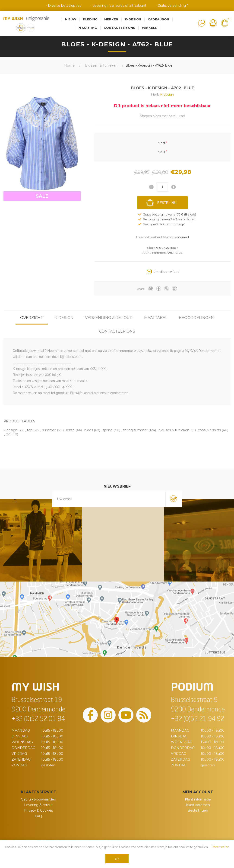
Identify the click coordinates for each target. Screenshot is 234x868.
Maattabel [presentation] (156, 318)
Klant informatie (198, 799)
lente (70, 430)
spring (108, 430)
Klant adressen (198, 805)
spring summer (135, 430)
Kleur (161, 152)
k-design (10, 430)
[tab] (32, 318)
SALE (42, 196)
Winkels (149, 28)
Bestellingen (198, 810)
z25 (9, 434)
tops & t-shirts (210, 430)
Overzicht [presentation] (32, 318)
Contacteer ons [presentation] (117, 331)
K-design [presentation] (64, 318)
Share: (141, 289)
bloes (89, 430)
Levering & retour (38, 805)
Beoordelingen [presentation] (196, 318)
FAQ (38, 816)
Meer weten (221, 847)
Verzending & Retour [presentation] (109, 318)
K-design (167, 94)
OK (117, 859)
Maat (162, 143)
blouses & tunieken (174, 430)
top (30, 430)
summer (49, 430)
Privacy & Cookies (38, 810)
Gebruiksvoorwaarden (38, 799)
